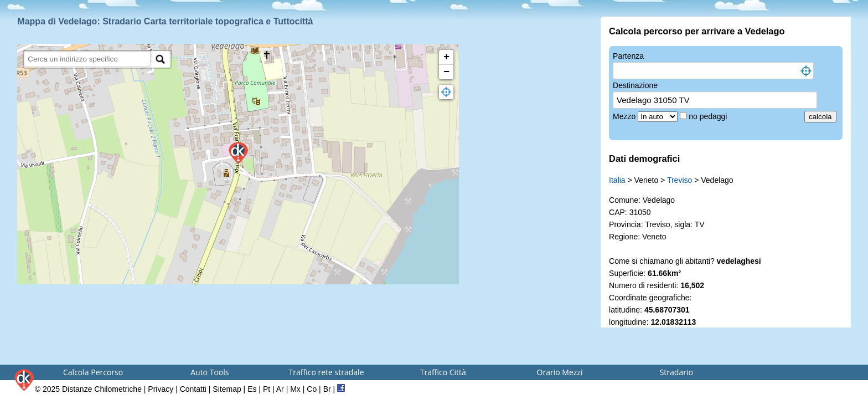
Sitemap (227, 389)
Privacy (161, 389)
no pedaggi (709, 116)
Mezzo (625, 116)
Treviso (680, 180)
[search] (87, 59)
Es (252, 389)
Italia (617, 180)
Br (327, 389)
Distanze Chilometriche (102, 389)
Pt (267, 389)
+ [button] (446, 57)
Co (312, 389)
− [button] (446, 72)
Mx (295, 389)
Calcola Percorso (93, 372)
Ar (280, 389)
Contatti (193, 389)
